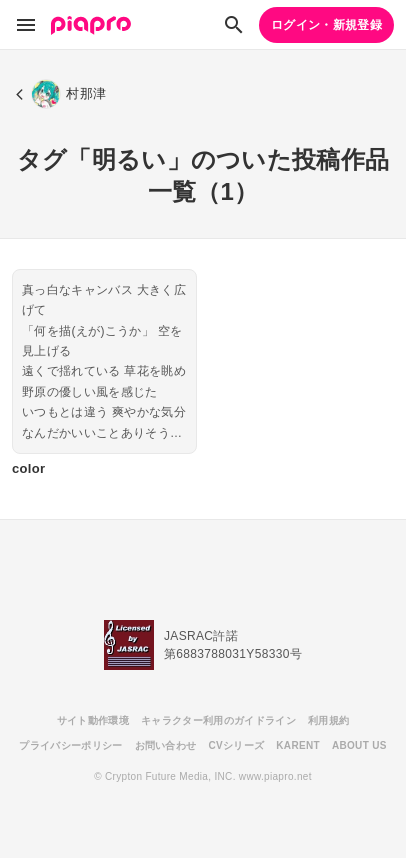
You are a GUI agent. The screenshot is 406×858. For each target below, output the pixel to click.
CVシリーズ (236, 745)
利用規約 (328, 720)
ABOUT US (359, 745)
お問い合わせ (166, 745)
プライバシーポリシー (70, 745)
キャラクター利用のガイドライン (218, 720)
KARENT (298, 745)
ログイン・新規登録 (326, 25)
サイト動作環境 (93, 720)
